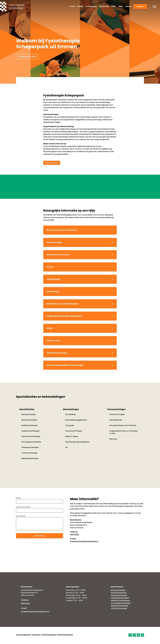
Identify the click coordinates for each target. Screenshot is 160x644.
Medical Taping (72, 436)
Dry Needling (70, 414)
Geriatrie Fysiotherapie (31, 436)
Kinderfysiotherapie (29, 425)
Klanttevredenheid (65, 635)
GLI (66, 447)
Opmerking (39, 523)
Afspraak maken (27, 57)
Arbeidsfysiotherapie (30, 447)
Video (121, 7)
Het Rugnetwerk (116, 420)
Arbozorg (113, 439)
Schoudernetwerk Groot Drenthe (123, 425)
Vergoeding (104, 7)
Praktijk (80, 7)
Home (72, 7)
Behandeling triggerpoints (76, 420)
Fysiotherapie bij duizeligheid (77, 442)
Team (114, 7)
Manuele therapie (29, 414)
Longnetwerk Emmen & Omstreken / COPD (123, 432)
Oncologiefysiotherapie (31, 442)
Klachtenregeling (49, 635)
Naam (39, 500)
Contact (140, 6)
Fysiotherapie (91, 7)
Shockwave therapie (74, 431)
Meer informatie (52, 163)
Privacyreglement (23, 635)
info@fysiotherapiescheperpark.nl (84, 541)
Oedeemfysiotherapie (30, 431)
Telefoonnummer (39, 509)
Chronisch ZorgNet (117, 414)
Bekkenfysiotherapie (30, 458)
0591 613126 (75, 535)
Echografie (70, 425)
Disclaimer (36, 635)
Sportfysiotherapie (29, 420)
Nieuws (128, 7)
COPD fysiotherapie (29, 453)
